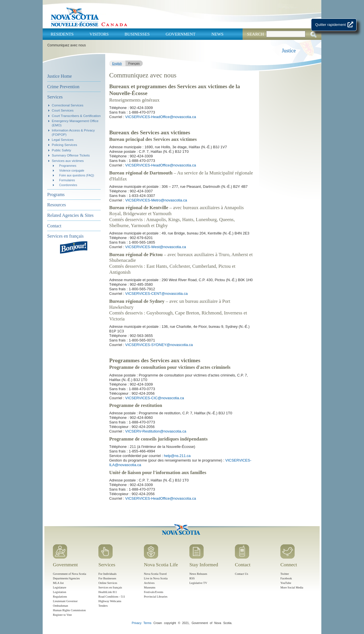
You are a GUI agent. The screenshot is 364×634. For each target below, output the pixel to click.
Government (180, 34)
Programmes (68, 166)
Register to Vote (62, 615)
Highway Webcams (110, 601)
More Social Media (292, 587)
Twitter (285, 574)
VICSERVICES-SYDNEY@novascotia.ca (159, 345)
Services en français (65, 236)
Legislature (60, 587)
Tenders (103, 606)
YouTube (286, 583)
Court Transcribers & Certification (76, 116)
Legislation (60, 592)
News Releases (198, 574)
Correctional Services (68, 105)
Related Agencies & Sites (70, 215)
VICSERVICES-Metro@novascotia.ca (156, 200)
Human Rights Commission (69, 610)
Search (256, 34)
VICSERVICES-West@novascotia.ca (156, 247)
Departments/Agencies (66, 578)
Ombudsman (60, 606)
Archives (149, 583)
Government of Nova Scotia (70, 574)
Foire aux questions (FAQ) (77, 175)
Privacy (136, 623)
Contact (54, 226)
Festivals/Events (154, 592)
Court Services (63, 110)
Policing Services (64, 145)
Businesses (137, 34)
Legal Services (63, 140)
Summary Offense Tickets (71, 155)
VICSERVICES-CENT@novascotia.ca (156, 294)
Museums (150, 587)
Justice (289, 51)
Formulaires (67, 180)
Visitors (99, 34)
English (117, 64)
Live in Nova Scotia (156, 578)
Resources (57, 205)
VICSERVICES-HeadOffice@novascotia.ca (161, 117)
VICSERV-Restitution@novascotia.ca (156, 431)
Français (134, 64)
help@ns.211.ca (177, 456)
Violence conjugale (72, 170)
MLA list (58, 583)
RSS (192, 578)
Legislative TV (198, 583)
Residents (62, 34)
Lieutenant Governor (65, 601)
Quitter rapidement (330, 25)
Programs (56, 194)
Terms (147, 623)
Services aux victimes (68, 161)
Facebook (286, 578)
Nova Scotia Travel (155, 574)
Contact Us (241, 574)
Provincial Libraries (156, 597)
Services (55, 97)
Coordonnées (68, 185)
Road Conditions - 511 (112, 597)
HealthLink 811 (108, 592)
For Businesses (107, 578)
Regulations (60, 597)
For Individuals (107, 574)
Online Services (108, 583)
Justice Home (60, 76)
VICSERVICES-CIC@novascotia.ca (155, 398)
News (217, 34)
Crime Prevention (63, 87)
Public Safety (61, 150)
